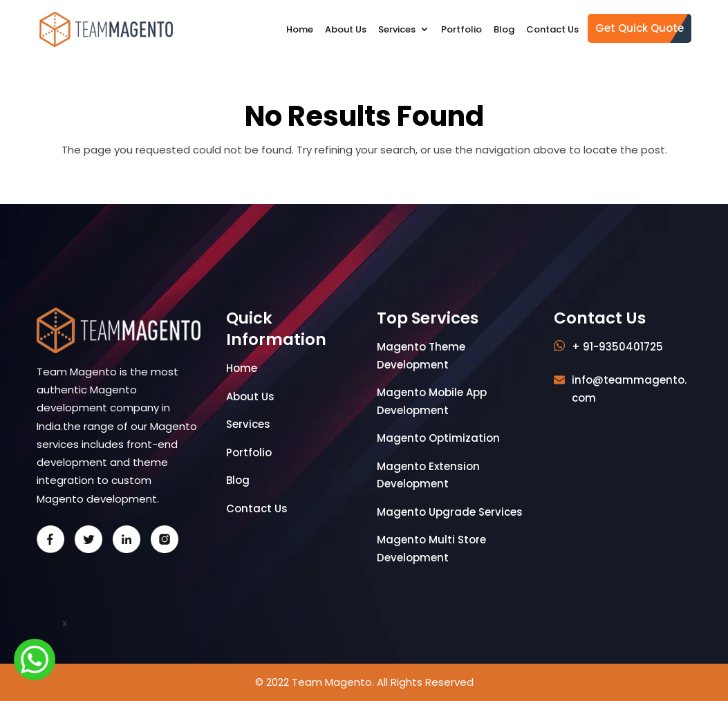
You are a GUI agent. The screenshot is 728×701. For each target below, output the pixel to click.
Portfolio (461, 29)
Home (300, 29)
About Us (346, 29)
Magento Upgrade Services (450, 512)
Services (397, 29)
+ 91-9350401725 (617, 347)
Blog (504, 29)
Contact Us (552, 29)
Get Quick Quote (640, 28)
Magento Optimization (438, 438)
